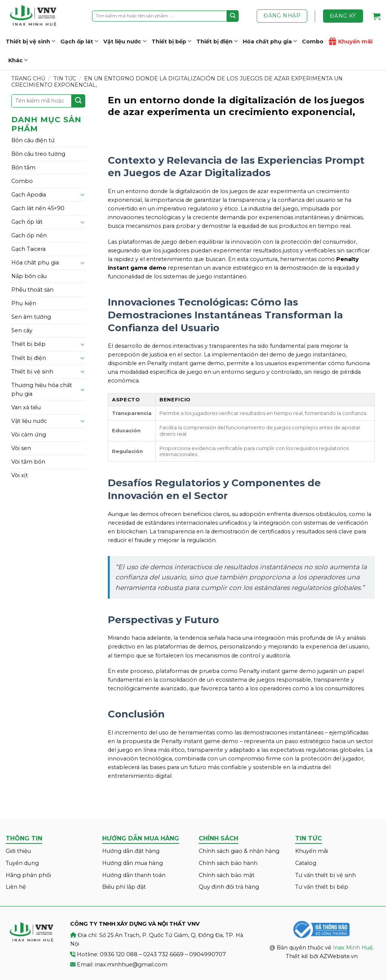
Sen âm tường (31, 317)
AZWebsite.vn (339, 956)
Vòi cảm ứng (29, 435)
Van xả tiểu (26, 407)
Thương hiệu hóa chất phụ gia (42, 389)
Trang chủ (28, 78)
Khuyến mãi (351, 41)
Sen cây (22, 330)
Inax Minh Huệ (353, 948)
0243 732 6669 (163, 954)
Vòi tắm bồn (28, 462)
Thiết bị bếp (171, 41)
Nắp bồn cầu (29, 276)
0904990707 (208, 954)
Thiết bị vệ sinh (30, 41)
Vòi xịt (20, 475)
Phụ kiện (24, 303)
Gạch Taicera (28, 249)
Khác (18, 60)
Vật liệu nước (125, 41)
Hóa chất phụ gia (270, 41)
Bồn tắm (23, 167)
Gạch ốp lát (79, 41)
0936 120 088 (119, 954)
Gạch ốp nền (29, 235)
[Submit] (233, 16)
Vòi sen (21, 448)
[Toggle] (83, 195)
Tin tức (65, 78)
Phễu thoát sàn (32, 290)
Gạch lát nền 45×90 (38, 208)
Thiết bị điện (217, 41)
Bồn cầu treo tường (38, 154)
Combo (313, 41)
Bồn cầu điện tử (33, 140)
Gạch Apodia (29, 195)
